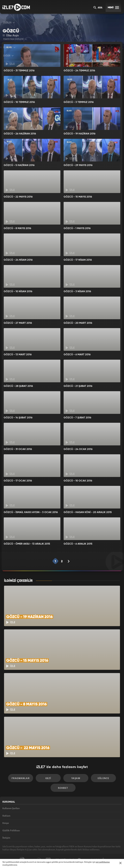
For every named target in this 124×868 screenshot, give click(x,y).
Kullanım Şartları (11, 808)
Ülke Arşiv (11, 36)
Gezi (48, 778)
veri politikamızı (103, 862)
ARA (98, 8)
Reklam (6, 816)
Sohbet (63, 788)
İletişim (6, 838)
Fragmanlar (21, 778)
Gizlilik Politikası (11, 830)
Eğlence (103, 778)
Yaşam (76, 778)
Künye (6, 823)
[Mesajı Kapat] (120, 863)
